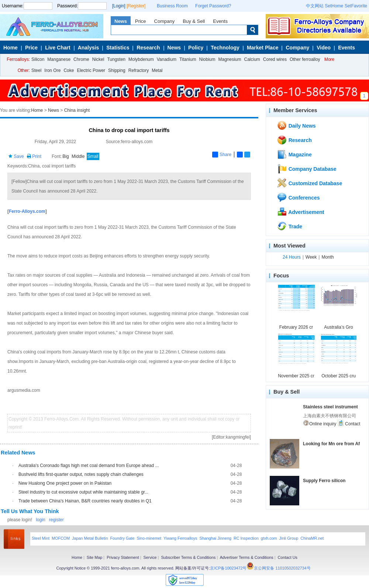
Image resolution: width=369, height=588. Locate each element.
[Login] (119, 6)
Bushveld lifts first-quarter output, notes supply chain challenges (81, 474)
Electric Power (91, 70)
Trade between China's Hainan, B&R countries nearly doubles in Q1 (85, 501)
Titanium (188, 59)
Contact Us (287, 557)
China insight (77, 110)
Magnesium (230, 59)
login (40, 520)
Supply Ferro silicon (324, 481)
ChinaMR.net (312, 538)
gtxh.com (269, 538)
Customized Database (309, 183)
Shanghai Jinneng (215, 538)
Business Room (172, 6)
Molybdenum (141, 59)
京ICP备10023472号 (228, 568)
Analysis (89, 48)
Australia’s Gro (338, 327)
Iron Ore (52, 70)
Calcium (252, 59)
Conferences (298, 197)
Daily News (296, 125)
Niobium (207, 59)
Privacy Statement (123, 557)
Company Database (307, 169)
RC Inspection (246, 538)
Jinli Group (289, 538)
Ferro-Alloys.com (27, 211)
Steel (36, 70)
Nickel (98, 59)
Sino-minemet (149, 538)
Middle (78, 156)
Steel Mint (41, 538)
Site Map (95, 557)
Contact (349, 423)
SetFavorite (356, 6)
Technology (225, 48)
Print (34, 156)
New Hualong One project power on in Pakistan (65, 483)
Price (141, 21)
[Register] (136, 6)
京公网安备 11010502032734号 (282, 568)
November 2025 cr (296, 376)
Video (324, 48)
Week (311, 257)
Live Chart (58, 48)
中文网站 (315, 6)
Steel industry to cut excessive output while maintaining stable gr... (83, 492)
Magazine (294, 154)
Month (327, 257)
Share (222, 155)
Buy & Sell (194, 21)
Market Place (263, 48)
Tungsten (116, 59)
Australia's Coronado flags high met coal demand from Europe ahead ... (89, 466)
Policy (196, 48)
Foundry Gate (122, 538)
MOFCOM (61, 538)
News (121, 21)
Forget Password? (213, 6)
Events (220, 21)
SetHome (334, 6)
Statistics (118, 48)
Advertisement (301, 212)
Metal (157, 70)
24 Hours (292, 257)
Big (65, 156)
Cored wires (275, 59)
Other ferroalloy (305, 59)
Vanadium (167, 59)
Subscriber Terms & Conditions (188, 557)
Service (150, 557)
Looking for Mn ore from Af (331, 444)
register (56, 520)
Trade (289, 226)
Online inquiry (320, 423)
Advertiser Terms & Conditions (247, 557)
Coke (69, 70)
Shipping (117, 70)
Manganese (59, 59)
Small (93, 156)
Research (148, 48)
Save (16, 156)
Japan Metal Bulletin (90, 538)
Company (165, 21)
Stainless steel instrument (330, 407)
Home (11, 48)
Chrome (81, 59)
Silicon (38, 59)
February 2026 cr (296, 327)
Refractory (139, 70)
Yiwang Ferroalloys (180, 538)
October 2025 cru (339, 376)
